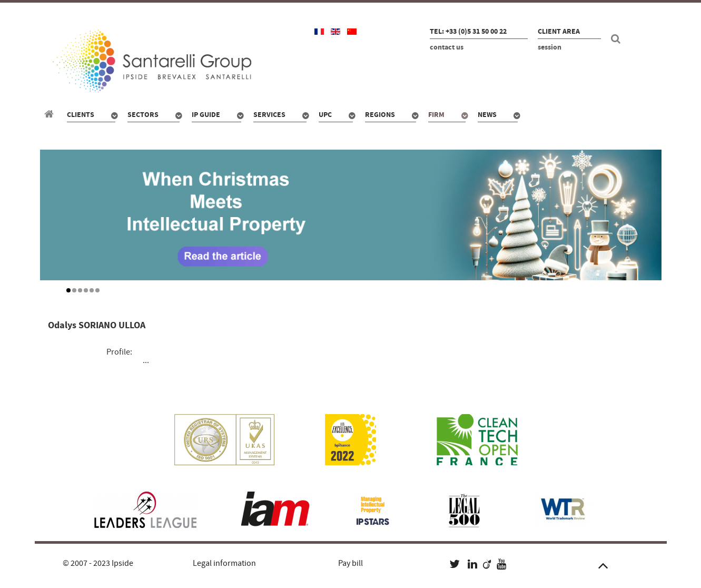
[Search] (617, 39)
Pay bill (350, 563)
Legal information (224, 563)
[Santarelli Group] (51, 114)
